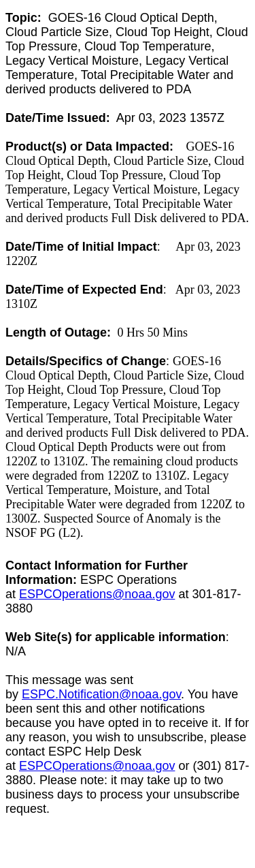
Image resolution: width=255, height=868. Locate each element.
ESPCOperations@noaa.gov (97, 594)
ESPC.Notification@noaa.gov (101, 694)
